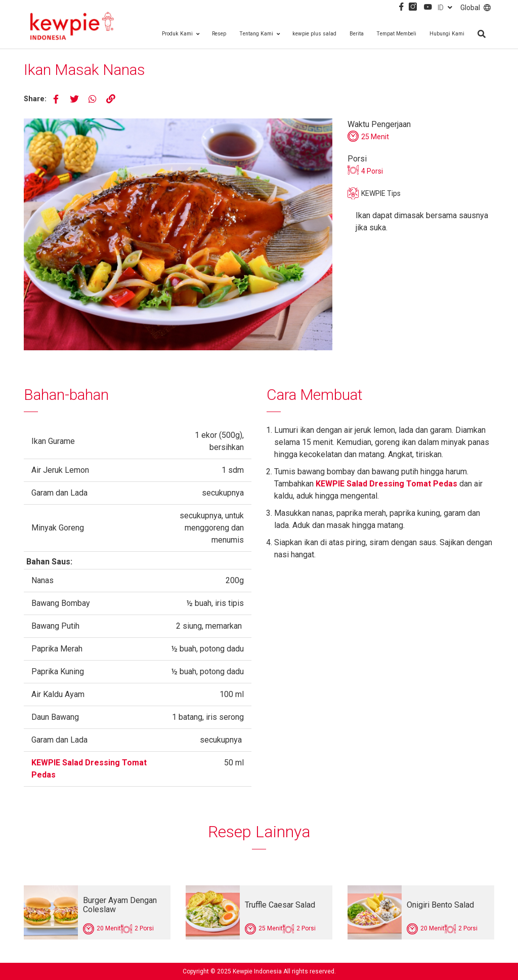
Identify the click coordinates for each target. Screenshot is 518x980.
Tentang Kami (260, 34)
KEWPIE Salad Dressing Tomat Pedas (386, 484)
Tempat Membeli (396, 34)
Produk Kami (181, 34)
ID (445, 8)
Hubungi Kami (447, 34)
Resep (219, 34)
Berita (357, 34)
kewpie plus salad (314, 34)
